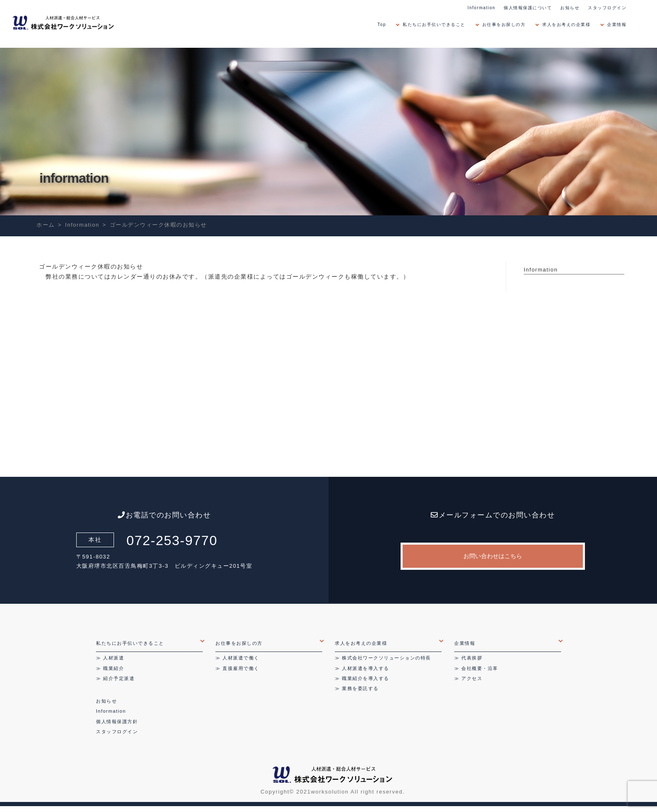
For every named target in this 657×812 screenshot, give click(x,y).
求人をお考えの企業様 (566, 25)
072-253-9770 (172, 540)
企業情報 (617, 25)
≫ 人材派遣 (110, 658)
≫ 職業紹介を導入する (362, 678)
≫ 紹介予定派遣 (115, 678)
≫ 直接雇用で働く (237, 668)
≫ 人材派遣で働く (237, 658)
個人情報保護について (528, 8)
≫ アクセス (468, 678)
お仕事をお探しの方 (504, 25)
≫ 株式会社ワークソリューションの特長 (383, 658)
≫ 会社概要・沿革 (476, 668)
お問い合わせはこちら (493, 556)
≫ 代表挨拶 (468, 658)
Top (382, 25)
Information (482, 8)
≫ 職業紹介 (110, 668)
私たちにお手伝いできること (434, 25)
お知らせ (570, 8)
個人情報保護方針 (117, 721)
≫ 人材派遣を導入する (362, 668)
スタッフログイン (607, 8)
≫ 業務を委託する (357, 688)
